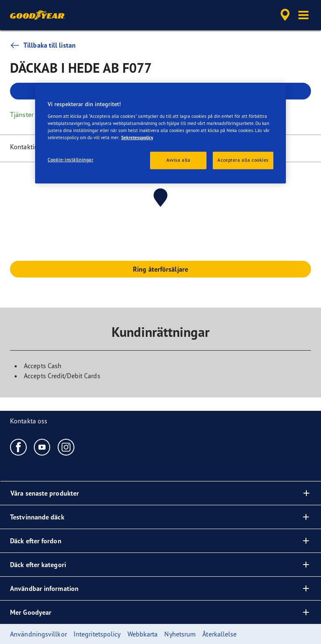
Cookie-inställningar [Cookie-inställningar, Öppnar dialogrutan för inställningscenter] (70, 160)
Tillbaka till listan (43, 45)
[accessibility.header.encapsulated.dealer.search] (284, 15)
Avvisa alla (178, 160)
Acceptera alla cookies (243, 160)
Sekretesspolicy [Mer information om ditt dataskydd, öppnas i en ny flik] (137, 137)
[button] (303, 15)
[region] (160, 134)
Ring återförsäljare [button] (160, 269)
